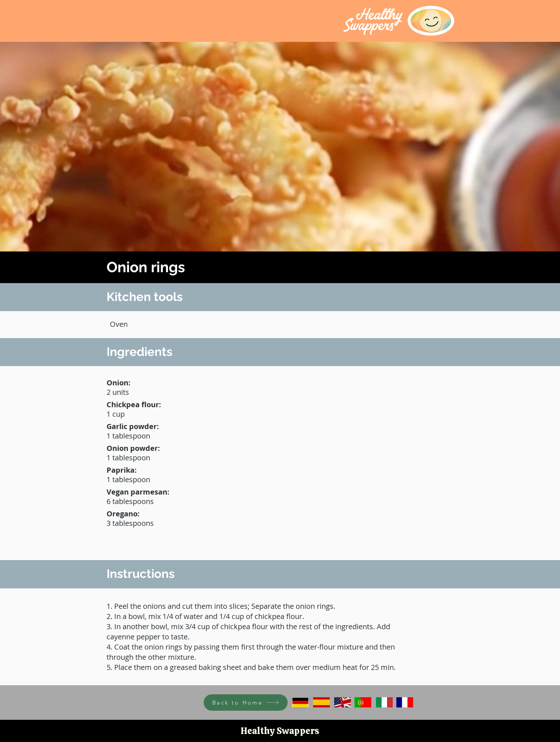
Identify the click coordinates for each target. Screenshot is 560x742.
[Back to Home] (246, 703)
